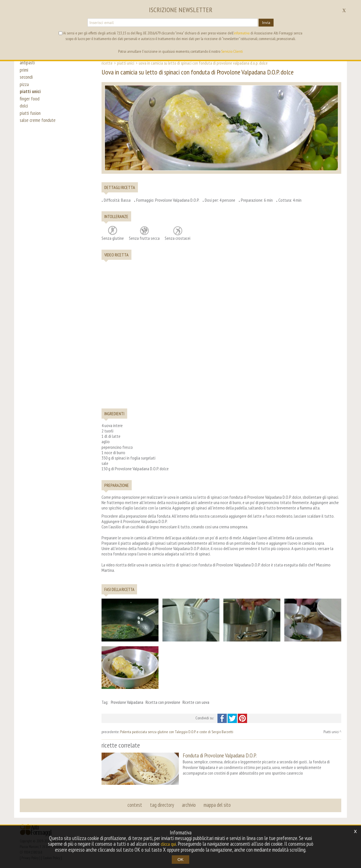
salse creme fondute (39, 130)
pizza (25, 88)
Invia (266, 23)
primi (24, 71)
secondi (27, 80)
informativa (242, 33)
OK (180, 859)
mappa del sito (216, 804)
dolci (24, 113)
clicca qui (168, 844)
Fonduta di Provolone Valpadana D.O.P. (220, 755)
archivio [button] (189, 804)
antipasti (28, 63)
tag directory (162, 804)
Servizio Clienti (232, 51)
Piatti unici (126, 63)
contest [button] (136, 804)
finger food (30, 105)
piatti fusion (31, 122)
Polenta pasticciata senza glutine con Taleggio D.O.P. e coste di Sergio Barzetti (177, 732)
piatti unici (31, 96)
